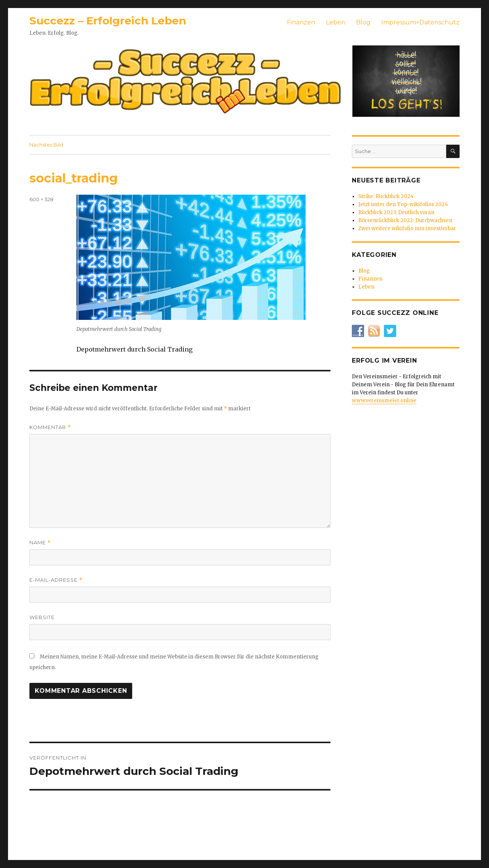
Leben (336, 22)
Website (42, 617)
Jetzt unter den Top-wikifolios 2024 (403, 204)
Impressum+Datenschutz (420, 22)
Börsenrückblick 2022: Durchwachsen (405, 220)
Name (40, 543)
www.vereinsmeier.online (384, 401)
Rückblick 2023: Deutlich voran (396, 212)
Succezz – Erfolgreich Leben (108, 21)
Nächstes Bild (46, 145)
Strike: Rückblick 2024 (386, 196)
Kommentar (50, 427)
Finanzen (301, 22)
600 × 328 (41, 199)
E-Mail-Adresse (56, 580)
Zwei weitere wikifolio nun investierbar (407, 228)
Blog (363, 22)
